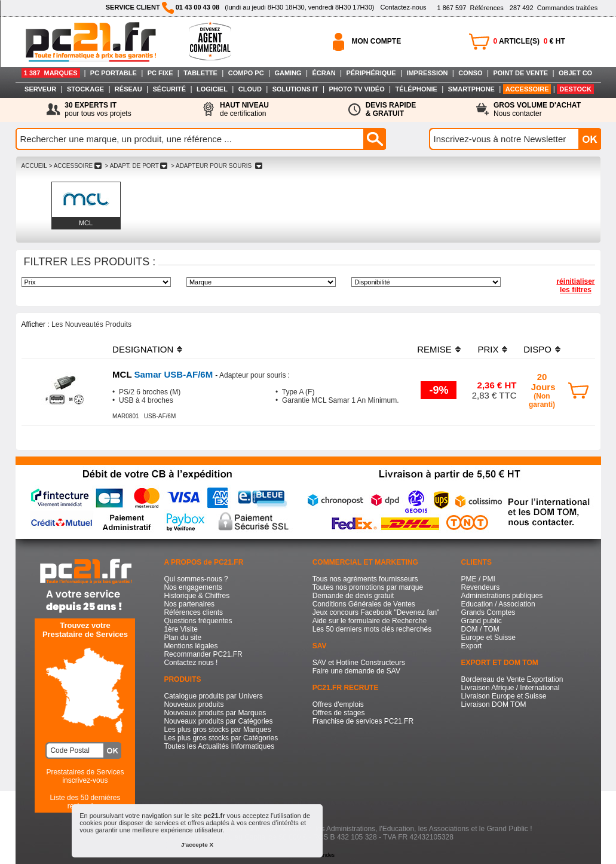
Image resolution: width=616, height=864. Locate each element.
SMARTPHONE (471, 89)
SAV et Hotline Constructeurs (359, 663)
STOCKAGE (85, 89)
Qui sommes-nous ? (196, 579)
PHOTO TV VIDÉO (356, 89)
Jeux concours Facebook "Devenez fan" (376, 612)
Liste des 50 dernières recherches (85, 802)
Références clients (193, 612)
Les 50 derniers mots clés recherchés (372, 629)
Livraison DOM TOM (494, 704)
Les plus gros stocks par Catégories (221, 738)
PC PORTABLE (114, 73)
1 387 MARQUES (51, 73)
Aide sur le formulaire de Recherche (370, 621)
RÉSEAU (128, 89)
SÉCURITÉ (170, 89)
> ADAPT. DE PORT (136, 166)
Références (470, 8)
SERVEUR (40, 89)
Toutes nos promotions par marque (368, 587)
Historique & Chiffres (197, 596)
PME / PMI (478, 579)
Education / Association (498, 604)
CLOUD (250, 89)
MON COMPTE (377, 41)
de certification (244, 109)
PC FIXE (160, 73)
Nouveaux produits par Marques (215, 713)
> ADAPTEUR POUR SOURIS (216, 166)
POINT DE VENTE (520, 73)
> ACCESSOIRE (75, 166)
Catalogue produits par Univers (213, 696)
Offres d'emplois (338, 704)
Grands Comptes (488, 612)
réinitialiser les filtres (575, 286)
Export (472, 646)
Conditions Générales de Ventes (364, 604)
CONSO (470, 73)
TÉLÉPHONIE (416, 89)
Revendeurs (481, 587)
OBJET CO (575, 73)
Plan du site (183, 638)
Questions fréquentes (198, 621)
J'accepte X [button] (197, 845)
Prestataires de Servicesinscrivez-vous (85, 776)
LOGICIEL (212, 89)
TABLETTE (200, 73)
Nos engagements (193, 587)
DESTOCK (575, 89)
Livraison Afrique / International (511, 688)
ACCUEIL (34, 166)
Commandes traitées (554, 8)
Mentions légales (191, 646)
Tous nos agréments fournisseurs (365, 579)
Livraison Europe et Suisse (504, 696)
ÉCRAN (324, 73)
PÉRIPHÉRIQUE (371, 73)
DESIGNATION (143, 349)
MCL (86, 223)
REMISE (434, 349)
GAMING (288, 73)
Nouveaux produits (194, 704)
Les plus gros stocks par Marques (217, 730)
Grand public (482, 621)
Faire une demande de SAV (356, 671)
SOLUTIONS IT (295, 89)
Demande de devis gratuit (353, 596)
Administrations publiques (502, 596)
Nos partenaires (189, 604)
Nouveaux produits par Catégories (218, 721)
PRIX (488, 349)
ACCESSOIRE (527, 89)
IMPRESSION (427, 73)
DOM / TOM (480, 629)
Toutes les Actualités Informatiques (219, 746)
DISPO (537, 349)
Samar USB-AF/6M (164, 374)
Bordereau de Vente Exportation (512, 679)
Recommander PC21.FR (203, 654)
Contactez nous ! (191, 663)
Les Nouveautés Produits (91, 324)
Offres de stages (339, 713)
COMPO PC (246, 73)
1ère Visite (180, 629)
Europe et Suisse (488, 638)
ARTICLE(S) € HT (529, 41)
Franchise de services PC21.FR (363, 721)
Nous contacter (537, 109)
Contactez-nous (403, 7)
